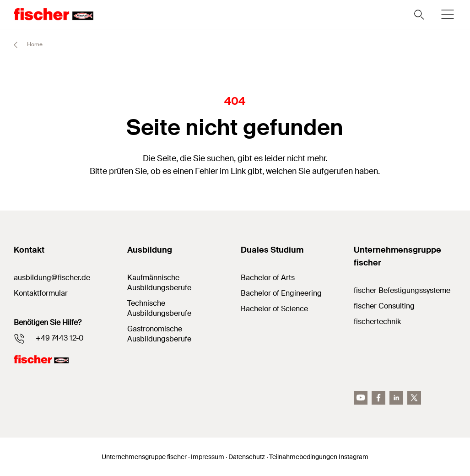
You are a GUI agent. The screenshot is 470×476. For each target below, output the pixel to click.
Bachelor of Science (274, 309)
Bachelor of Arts (268, 278)
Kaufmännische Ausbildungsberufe (159, 283)
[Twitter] (414, 398)
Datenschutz (247, 457)
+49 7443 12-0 (60, 338)
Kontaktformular (41, 293)
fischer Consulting (384, 306)
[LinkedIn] (396, 398)
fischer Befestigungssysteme (402, 290)
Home (24, 45)
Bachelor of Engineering (281, 293)
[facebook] (378, 398)
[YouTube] (361, 398)
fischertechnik (377, 322)
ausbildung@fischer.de (52, 278)
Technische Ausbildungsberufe (159, 308)
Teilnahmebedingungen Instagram (319, 457)
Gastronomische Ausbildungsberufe (159, 334)
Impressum (208, 457)
